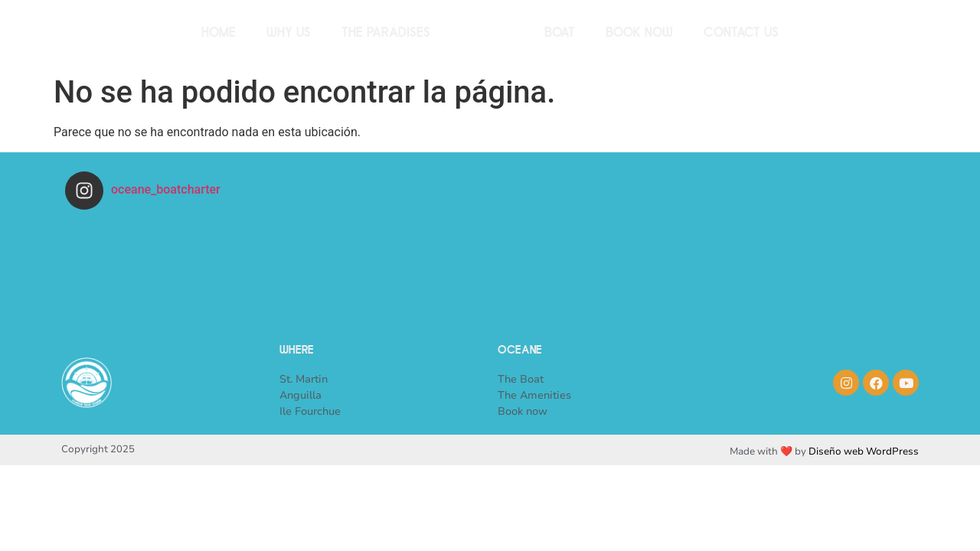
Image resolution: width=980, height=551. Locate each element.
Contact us (741, 34)
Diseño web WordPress (864, 452)
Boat (560, 34)
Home (219, 34)
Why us (289, 34)
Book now (639, 34)
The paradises (386, 34)
